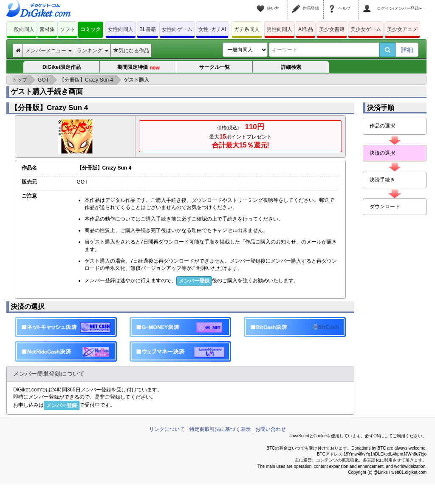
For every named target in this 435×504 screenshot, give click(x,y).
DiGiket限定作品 (62, 67)
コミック (90, 29)
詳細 (407, 50)
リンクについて (167, 429)
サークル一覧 (215, 67)
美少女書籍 (332, 29)
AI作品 (306, 29)
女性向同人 (121, 29)
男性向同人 (280, 29)
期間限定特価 (138, 68)
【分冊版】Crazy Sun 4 (49, 108)
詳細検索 (291, 67)
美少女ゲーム (366, 29)
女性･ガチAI (212, 29)
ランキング (92, 51)
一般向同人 (22, 29)
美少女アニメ (402, 29)
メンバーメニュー (49, 51)
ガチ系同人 (247, 29)
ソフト (68, 29)
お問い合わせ (271, 429)
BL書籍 (148, 29)
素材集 (47, 29)
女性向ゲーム (177, 29)
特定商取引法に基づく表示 (220, 429)
